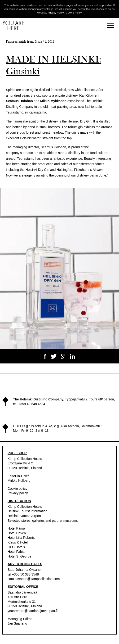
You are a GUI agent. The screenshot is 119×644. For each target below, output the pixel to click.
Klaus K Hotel (18, 542)
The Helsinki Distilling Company (38, 399)
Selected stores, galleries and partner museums (43, 521)
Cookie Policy (74, 13)
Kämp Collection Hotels (25, 459)
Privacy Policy (56, 13)
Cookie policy (17, 489)
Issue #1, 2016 (45, 42)
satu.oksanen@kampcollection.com (34, 579)
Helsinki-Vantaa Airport (24, 516)
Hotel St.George (19, 556)
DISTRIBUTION (19, 501)
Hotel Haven (17, 533)
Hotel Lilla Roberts (21, 538)
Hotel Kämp (16, 528)
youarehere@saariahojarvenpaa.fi (33, 611)
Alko (49, 426)
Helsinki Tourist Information (27, 511)
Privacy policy (18, 493)
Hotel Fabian (17, 552)
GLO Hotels (16, 547)
